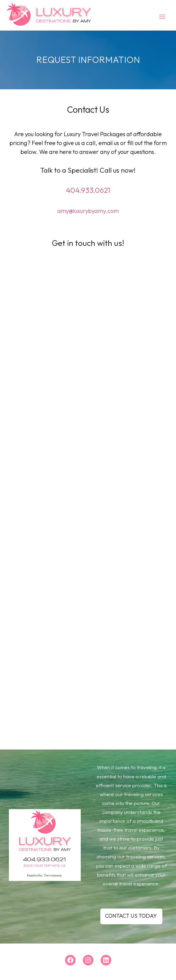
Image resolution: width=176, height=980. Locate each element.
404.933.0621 (88, 190)
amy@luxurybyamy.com (88, 211)
